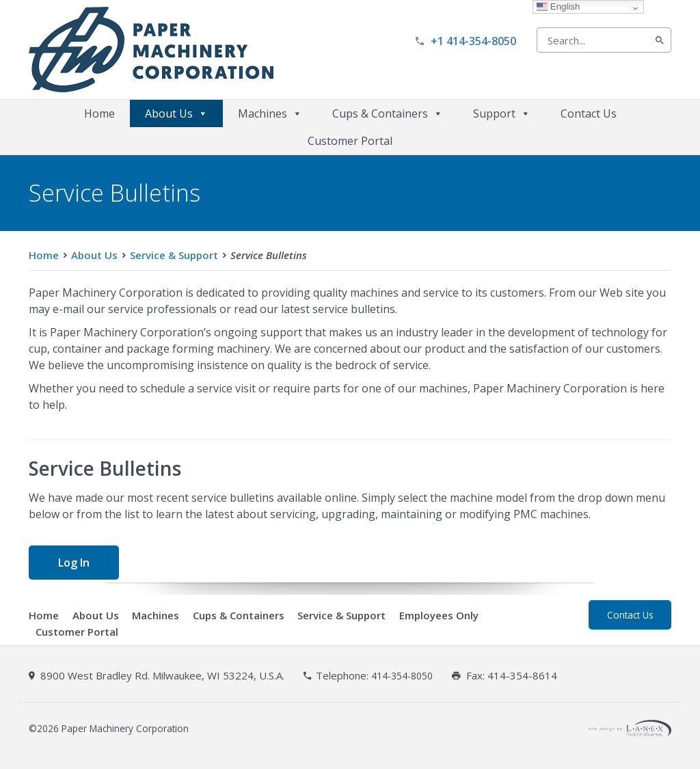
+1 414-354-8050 (473, 41)
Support (502, 113)
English (558, 6)
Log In (74, 563)
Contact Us (589, 113)
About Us (176, 113)
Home (99, 113)
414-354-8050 (402, 676)
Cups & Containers (388, 113)
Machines (270, 113)
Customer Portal (350, 141)
